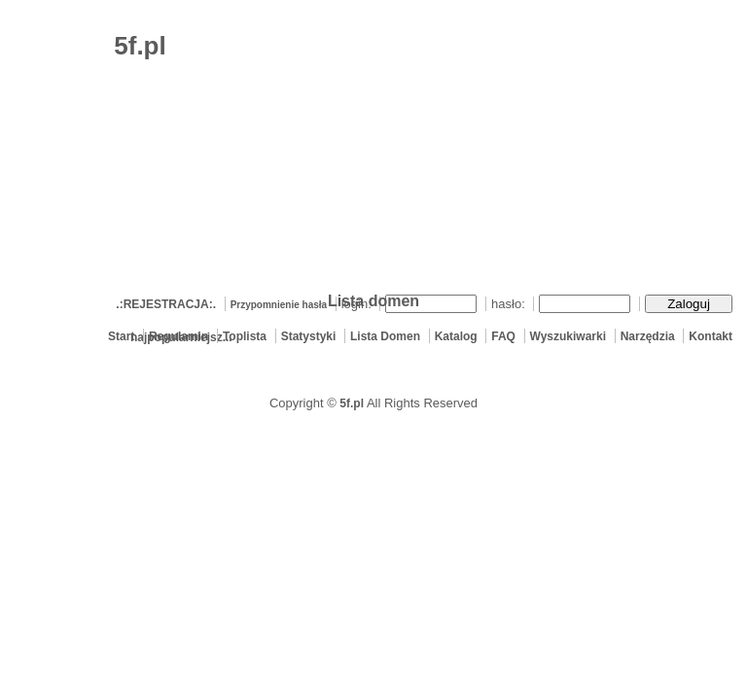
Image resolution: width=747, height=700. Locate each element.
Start (121, 336)
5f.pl (352, 403)
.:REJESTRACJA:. (166, 304)
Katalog (456, 336)
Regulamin (178, 336)
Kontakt (711, 336)
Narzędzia (648, 336)
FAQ (503, 336)
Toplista (245, 336)
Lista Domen (385, 336)
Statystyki (309, 336)
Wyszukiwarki (568, 336)
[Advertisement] (515, 151)
